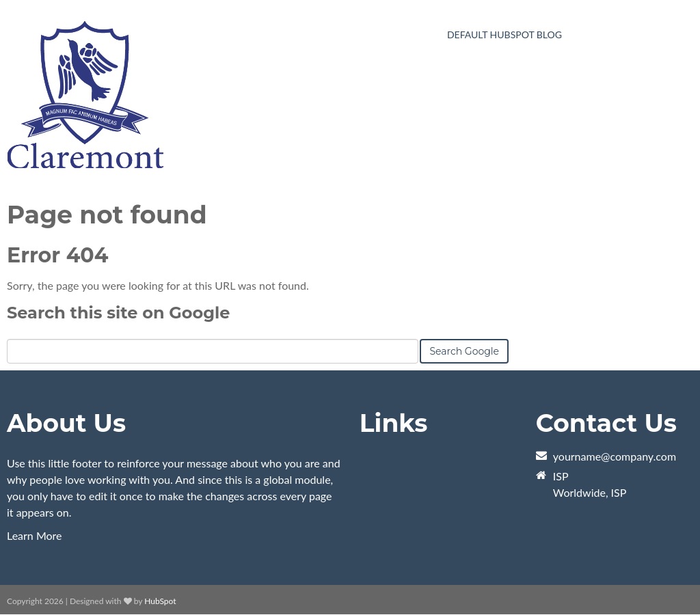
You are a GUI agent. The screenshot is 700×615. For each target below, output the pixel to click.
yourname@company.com (615, 456)
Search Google (464, 351)
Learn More (35, 535)
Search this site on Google (118, 313)
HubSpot (160, 601)
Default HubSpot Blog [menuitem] (504, 35)
